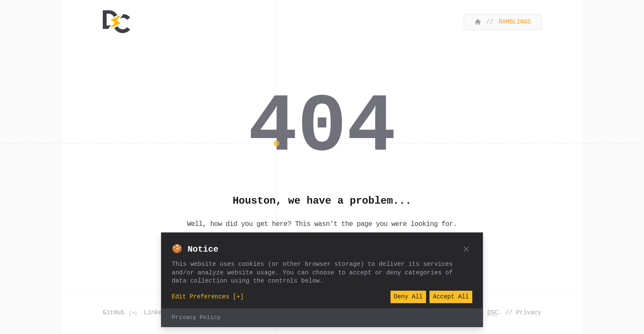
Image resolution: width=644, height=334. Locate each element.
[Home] (116, 22)
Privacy (529, 312)
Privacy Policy (196, 318)
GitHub (115, 312)
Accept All (451, 297)
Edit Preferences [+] (208, 297)
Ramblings (515, 22)
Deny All (408, 297)
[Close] (466, 249)
